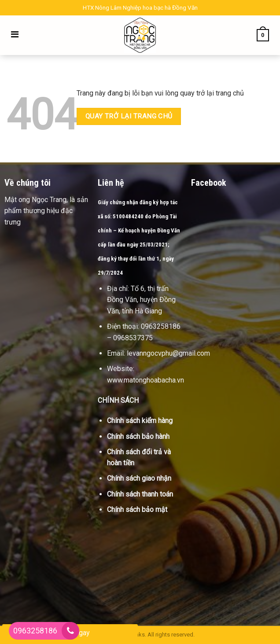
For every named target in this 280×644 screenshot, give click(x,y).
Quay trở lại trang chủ (129, 116)
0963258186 (35, 631)
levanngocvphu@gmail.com (168, 353)
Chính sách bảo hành (138, 436)
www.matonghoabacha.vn (146, 380)
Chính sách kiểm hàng (140, 421)
